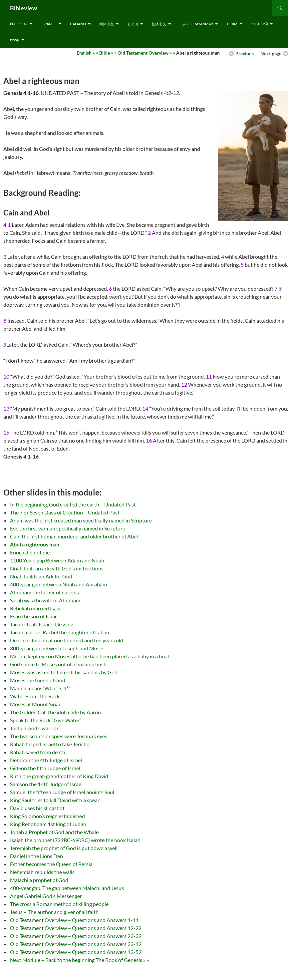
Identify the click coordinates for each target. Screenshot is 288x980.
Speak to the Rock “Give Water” (46, 720)
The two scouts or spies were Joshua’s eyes (59, 736)
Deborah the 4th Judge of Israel (46, 760)
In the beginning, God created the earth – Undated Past (73, 504)
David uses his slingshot (37, 808)
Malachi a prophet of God (39, 880)
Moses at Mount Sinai (35, 704)
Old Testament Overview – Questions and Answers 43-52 (76, 952)
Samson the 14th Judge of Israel (46, 784)
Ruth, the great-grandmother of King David (59, 776)
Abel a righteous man (35, 544)
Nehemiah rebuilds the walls (42, 872)
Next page (271, 53)
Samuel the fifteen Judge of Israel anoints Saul (62, 792)
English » (19, 24)
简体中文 (107, 24)
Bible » (106, 53)
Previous (245, 53)
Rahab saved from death (38, 752)
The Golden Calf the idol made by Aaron (55, 712)
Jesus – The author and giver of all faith (54, 912)
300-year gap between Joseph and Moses (57, 648)
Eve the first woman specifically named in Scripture (68, 528)
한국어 (133, 24)
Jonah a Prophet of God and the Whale (54, 832)
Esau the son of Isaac (34, 616)
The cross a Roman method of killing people (59, 904)
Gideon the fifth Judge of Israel (45, 768)
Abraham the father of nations (44, 592)
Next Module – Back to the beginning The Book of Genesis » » (79, 960)
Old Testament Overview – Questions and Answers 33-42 (76, 944)
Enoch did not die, (30, 552)
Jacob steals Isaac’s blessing (42, 624)
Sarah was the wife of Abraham (45, 600)
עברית (15, 40)
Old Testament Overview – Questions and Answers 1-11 (74, 920)
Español (49, 24)
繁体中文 (159, 24)
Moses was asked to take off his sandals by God (64, 672)
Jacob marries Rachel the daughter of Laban (60, 632)
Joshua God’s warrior (34, 728)
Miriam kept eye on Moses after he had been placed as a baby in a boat (90, 656)
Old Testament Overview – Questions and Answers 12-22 (76, 928)
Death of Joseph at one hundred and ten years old (67, 640)
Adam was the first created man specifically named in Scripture (81, 520)
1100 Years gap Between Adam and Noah (57, 560)
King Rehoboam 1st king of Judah (48, 824)
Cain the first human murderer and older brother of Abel (74, 536)
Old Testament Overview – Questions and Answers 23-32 (76, 936)
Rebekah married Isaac (36, 608)
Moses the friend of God (38, 680)
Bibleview (23, 8)
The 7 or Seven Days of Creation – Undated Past (65, 512)
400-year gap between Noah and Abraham (58, 584)
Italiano (78, 24)
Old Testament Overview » (145, 53)
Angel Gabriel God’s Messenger (46, 896)
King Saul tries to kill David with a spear (55, 800)
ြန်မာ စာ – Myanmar (196, 24)
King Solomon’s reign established (47, 816)
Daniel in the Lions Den (36, 856)
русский (259, 24)
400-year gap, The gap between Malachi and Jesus (67, 888)
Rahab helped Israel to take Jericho (50, 744)
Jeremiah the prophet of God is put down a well (64, 848)
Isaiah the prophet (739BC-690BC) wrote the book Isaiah (75, 840)
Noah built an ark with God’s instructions (57, 568)
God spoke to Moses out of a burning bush (58, 664)
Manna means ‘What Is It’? (40, 688)
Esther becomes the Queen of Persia (51, 864)
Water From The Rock (35, 696)
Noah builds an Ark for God (41, 576)
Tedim (232, 24)
